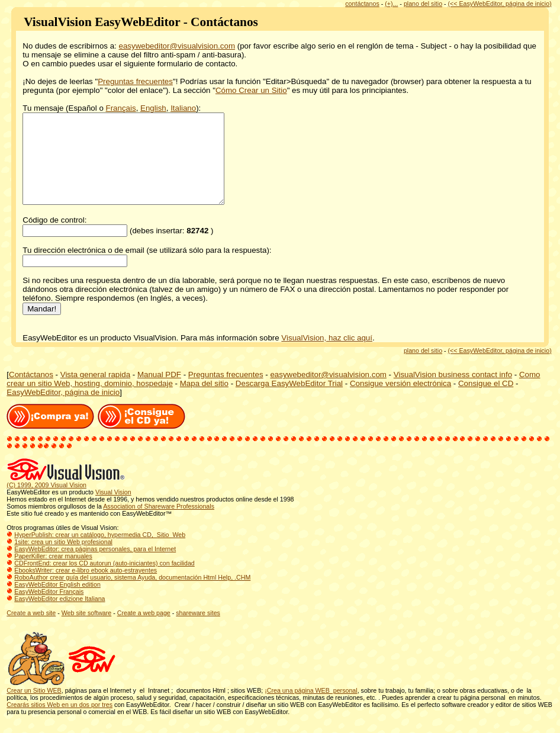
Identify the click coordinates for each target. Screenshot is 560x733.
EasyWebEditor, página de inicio (63, 410)
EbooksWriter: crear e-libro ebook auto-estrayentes (86, 588)
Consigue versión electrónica (400, 401)
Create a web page (144, 631)
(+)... (391, 4)
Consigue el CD (486, 401)
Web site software (87, 631)
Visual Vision (113, 510)
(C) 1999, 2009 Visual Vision (46, 503)
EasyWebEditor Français (49, 609)
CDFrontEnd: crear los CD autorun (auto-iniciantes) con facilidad (104, 581)
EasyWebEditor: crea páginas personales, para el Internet (95, 567)
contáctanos (362, 4)
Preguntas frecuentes (135, 81)
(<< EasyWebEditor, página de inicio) (500, 4)
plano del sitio (423, 4)
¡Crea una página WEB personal (311, 708)
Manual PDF (159, 392)
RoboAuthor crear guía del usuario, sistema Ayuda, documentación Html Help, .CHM (132, 595)
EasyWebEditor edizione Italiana (59, 616)
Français (121, 108)
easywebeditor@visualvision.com (177, 46)
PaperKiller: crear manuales (53, 574)
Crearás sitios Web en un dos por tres (59, 722)
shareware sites (198, 631)
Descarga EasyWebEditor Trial (289, 401)
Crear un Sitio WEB (34, 708)
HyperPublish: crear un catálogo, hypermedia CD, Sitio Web (100, 552)
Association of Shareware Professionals (159, 524)
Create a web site (31, 631)
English (153, 108)
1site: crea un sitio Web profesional (63, 560)
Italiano (183, 108)
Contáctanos (31, 392)
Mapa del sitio (204, 401)
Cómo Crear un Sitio (251, 90)
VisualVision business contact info (453, 392)
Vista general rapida (95, 392)
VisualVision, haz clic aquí (327, 356)
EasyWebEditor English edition (57, 602)
